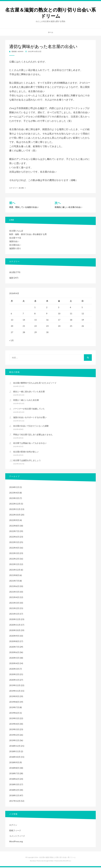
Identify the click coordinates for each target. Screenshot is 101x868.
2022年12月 (15, 504)
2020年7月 (14, 648)
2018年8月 (14, 769)
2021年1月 (14, 615)
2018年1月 (14, 796)
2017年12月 (15, 802)
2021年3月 (14, 604)
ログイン (13, 826)
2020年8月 (14, 642)
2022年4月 (14, 548)
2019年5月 (14, 719)
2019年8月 (14, 703)
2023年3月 (14, 499)
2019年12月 (15, 686)
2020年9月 (14, 637)
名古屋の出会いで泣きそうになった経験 (31, 427)
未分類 (21, 188)
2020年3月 (14, 670)
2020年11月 (15, 626)
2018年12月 (15, 747)
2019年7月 (14, 708)
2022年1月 (14, 565)
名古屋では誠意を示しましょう (27, 461)
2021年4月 (14, 598)
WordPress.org (16, 842)
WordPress (67, 862)
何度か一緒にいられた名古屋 (26, 401)
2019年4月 (14, 725)
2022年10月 (15, 515)
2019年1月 (14, 741)
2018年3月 (14, 785)
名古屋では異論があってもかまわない (30, 444)
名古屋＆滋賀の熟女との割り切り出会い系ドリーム (50, 13)
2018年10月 (15, 758)
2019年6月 (14, 714)
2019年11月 (15, 692)
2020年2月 (14, 675)
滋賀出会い (14, 241)
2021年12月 (15, 570)
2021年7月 (14, 582)
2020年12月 (15, 620)
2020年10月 (15, 631)
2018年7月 (14, 774)
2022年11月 (15, 510)
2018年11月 (15, 752)
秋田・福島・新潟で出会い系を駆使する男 (28, 234)
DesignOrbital (49, 862)
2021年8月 (14, 576)
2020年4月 (14, 664)
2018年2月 (14, 791)
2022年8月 (14, 526)
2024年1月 (14, 488)
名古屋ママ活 (15, 238)
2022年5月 (14, 543)
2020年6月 (14, 653)
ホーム (51, 32)
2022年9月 (14, 521)
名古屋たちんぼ (16, 231)
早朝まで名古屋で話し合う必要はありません (33, 435)
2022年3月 (14, 554)
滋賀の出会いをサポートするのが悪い (30, 418)
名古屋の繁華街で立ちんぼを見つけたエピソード (35, 384)
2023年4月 (14, 493)
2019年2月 (14, 736)
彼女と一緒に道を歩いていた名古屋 (29, 392)
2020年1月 (14, 681)
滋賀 (11, 278)
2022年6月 (14, 537)
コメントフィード (17, 837)
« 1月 (11, 341)
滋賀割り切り (15, 248)
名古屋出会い (15, 245)
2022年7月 (14, 532)
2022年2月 (14, 559)
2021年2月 (14, 609)
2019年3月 (14, 730)
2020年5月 (14, 659)
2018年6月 (14, 780)
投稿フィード (15, 831)
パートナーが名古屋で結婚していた (29, 409)
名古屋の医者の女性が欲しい (26, 452)
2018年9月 (14, 763)
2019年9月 (14, 697)
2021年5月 (14, 593)
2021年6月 (14, 587)
